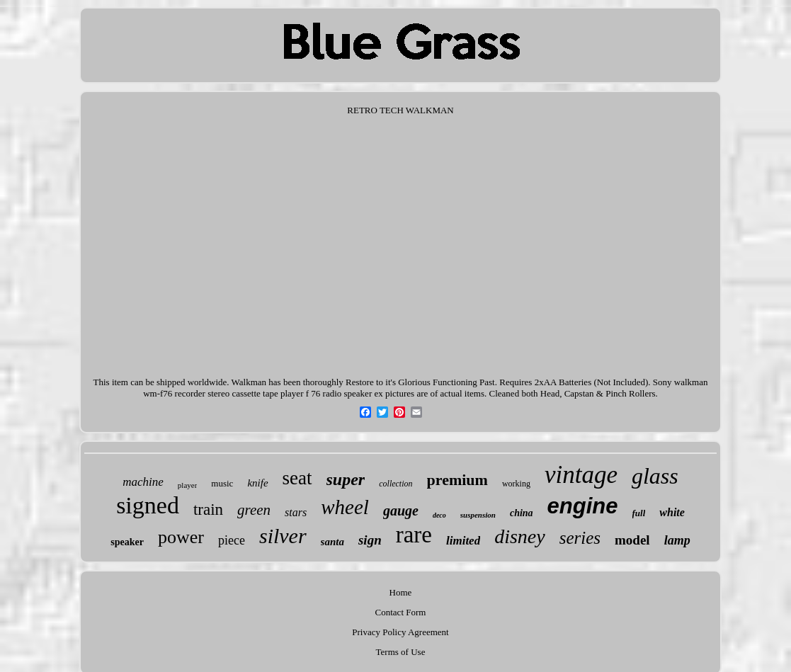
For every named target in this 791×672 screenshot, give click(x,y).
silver (283, 536)
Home (401, 592)
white (672, 512)
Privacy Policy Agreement (400, 632)
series (580, 538)
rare (414, 535)
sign (370, 540)
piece (232, 540)
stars (296, 512)
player (187, 485)
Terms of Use (401, 652)
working (516, 484)
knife (257, 483)
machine (143, 482)
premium (457, 480)
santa (332, 542)
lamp (677, 540)
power (181, 537)
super (346, 479)
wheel (345, 507)
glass (655, 476)
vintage (581, 475)
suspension (478, 515)
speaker (127, 542)
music (222, 483)
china (522, 513)
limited (463, 541)
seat (297, 478)
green (254, 510)
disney (520, 536)
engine (583, 506)
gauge (401, 511)
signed (148, 505)
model (632, 540)
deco (439, 515)
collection (395, 484)
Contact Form (401, 612)
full (639, 513)
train (208, 509)
